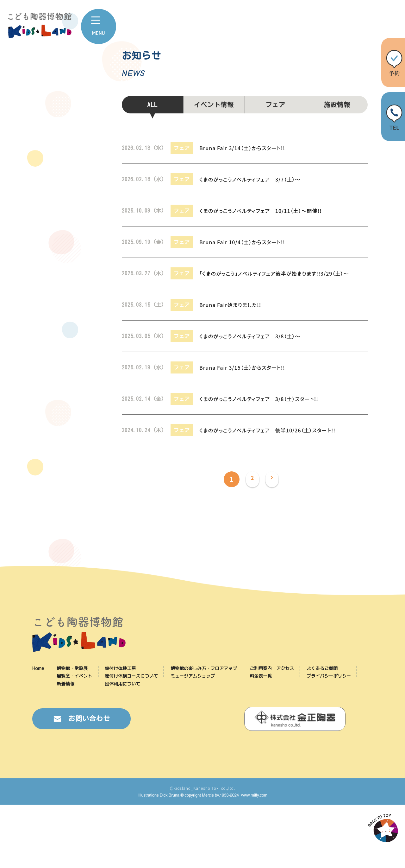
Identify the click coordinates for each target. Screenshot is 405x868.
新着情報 (65, 747)
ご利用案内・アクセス (272, 732)
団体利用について (122, 747)
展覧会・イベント (74, 739)
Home (38, 732)
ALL (152, 105)
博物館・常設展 (72, 732)
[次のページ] (273, 479)
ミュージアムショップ (193, 739)
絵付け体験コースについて (131, 739)
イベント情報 (214, 105)
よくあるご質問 (322, 732)
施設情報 (337, 105)
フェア (275, 105)
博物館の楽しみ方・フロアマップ (204, 732)
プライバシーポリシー (329, 739)
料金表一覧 (261, 739)
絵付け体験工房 (120, 732)
